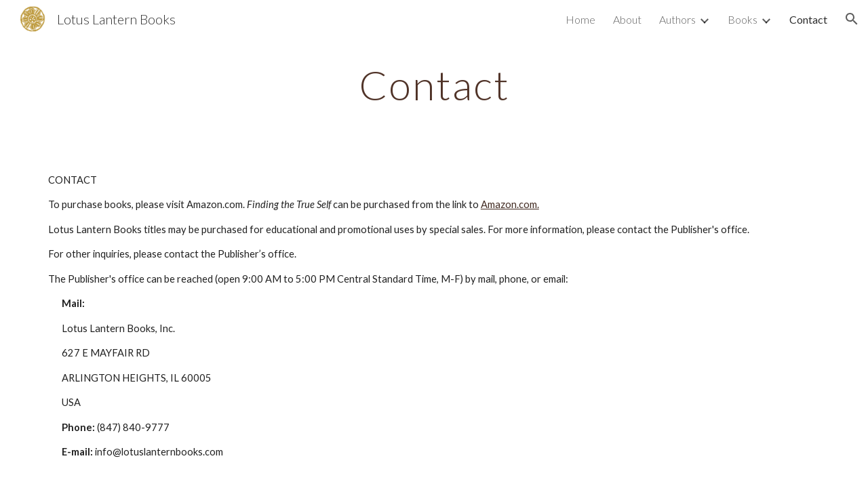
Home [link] (580, 19)
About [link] (627, 19)
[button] (852, 19)
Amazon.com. (510, 204)
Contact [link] (808, 19)
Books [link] (743, 19)
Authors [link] (677, 19)
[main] (434, 85)
